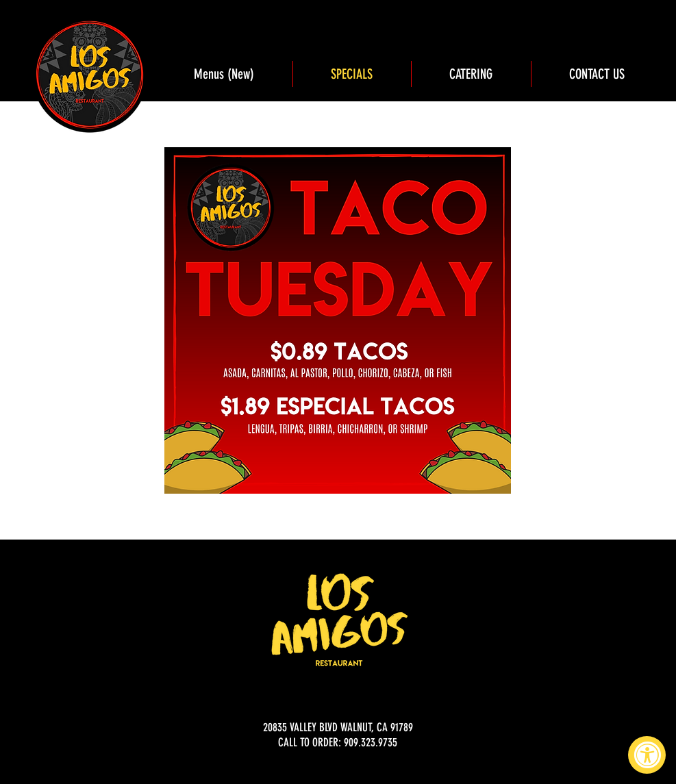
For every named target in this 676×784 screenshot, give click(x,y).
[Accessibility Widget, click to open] (647, 755)
